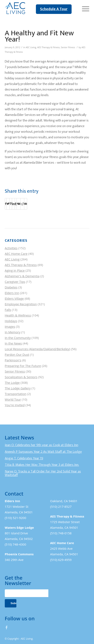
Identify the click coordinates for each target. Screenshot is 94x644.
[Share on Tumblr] (16, 204)
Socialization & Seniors (21, 377)
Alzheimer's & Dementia (22, 276)
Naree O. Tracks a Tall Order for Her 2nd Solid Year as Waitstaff (43, 473)
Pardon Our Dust (17, 355)
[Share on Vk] (19, 204)
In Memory (13, 332)
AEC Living (31, 47)
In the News (13, 343)
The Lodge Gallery (18, 388)
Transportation (16, 394)
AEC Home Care (16, 254)
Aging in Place (15, 270)
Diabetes (11, 287)
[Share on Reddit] (22, 204)
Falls (8, 310)
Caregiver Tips (15, 282)
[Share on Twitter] (8, 204)
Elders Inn (12, 293)
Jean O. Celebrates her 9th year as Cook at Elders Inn (42, 445)
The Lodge (12, 383)
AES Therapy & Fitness (49, 47)
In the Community (18, 338)
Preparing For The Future (23, 366)
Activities (11, 248)
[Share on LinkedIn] (13, 204)
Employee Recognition (21, 304)
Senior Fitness (68, 47)
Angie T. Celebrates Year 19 (24, 458)
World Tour (13, 399)
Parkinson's (13, 360)
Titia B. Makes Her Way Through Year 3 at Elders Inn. (42, 465)
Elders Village (14, 298)
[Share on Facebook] (6, 204)
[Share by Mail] (26, 204)
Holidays (11, 321)
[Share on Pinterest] (11, 204)
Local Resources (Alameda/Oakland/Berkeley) (38, 349)
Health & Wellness (18, 315)
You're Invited (15, 405)
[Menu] (84, 8)
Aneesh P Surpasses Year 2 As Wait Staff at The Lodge (43, 452)
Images (10, 326)
